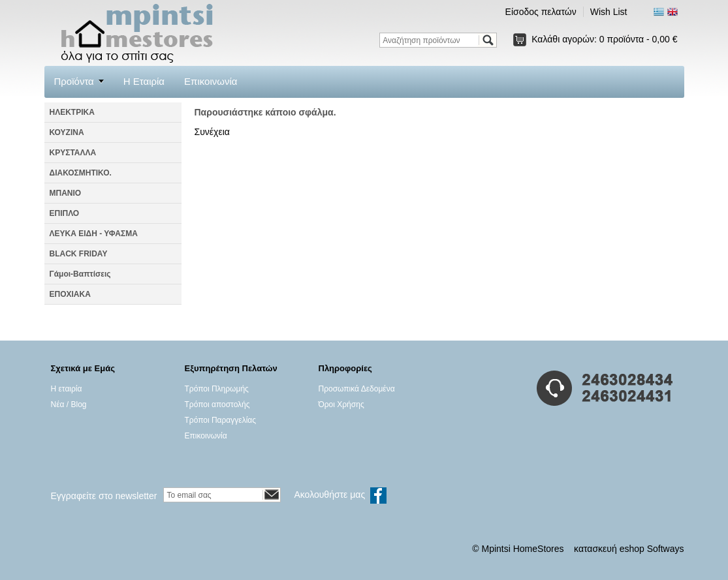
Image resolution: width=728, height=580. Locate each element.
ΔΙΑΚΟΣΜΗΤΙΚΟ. (81, 173)
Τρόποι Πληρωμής (217, 389)
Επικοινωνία (211, 81)
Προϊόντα (74, 81)
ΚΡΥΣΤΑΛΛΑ (73, 153)
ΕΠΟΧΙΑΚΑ (70, 294)
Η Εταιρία (144, 81)
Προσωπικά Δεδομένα (357, 389)
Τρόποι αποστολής (217, 404)
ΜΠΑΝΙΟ (66, 193)
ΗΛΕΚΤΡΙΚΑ (72, 112)
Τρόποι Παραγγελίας (221, 420)
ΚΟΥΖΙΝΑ (67, 132)
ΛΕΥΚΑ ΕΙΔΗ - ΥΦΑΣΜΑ (94, 234)
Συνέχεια (212, 132)
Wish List (609, 12)
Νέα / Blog (69, 404)
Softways (666, 549)
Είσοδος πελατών (541, 12)
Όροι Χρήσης (341, 404)
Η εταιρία (67, 389)
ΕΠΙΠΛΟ (65, 213)
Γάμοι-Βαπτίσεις (80, 274)
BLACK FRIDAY (79, 254)
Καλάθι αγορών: (604, 39)
